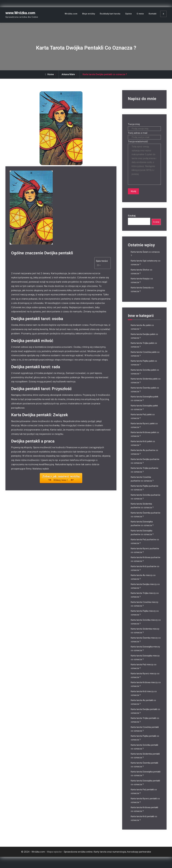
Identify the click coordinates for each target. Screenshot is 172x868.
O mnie (140, 14)
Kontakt (153, 14)
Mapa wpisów (54, 856)
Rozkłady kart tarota (110, 14)
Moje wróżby (89, 14)
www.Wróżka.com (20, 13)
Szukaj (132, 219)
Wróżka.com (71, 14)
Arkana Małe (68, 74)
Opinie (128, 14)
